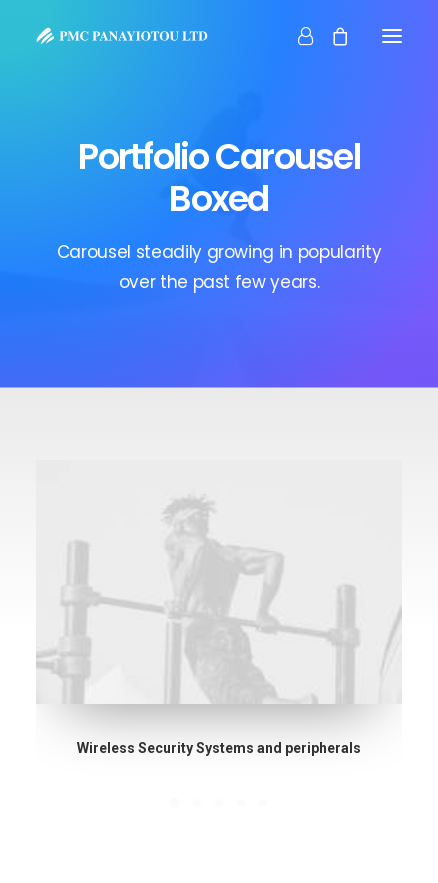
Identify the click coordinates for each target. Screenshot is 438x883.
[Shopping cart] (331, 36)
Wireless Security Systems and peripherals (219, 745)
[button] (219, 583)
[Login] (296, 36)
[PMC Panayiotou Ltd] (122, 36)
